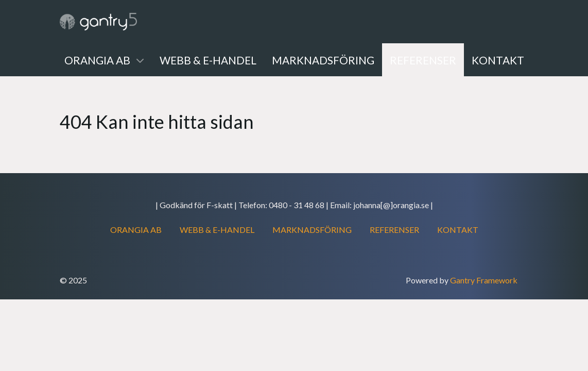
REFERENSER (394, 230)
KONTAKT (458, 230)
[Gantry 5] (98, 22)
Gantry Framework (484, 280)
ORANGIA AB (136, 230)
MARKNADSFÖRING (312, 230)
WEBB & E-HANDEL (217, 230)
